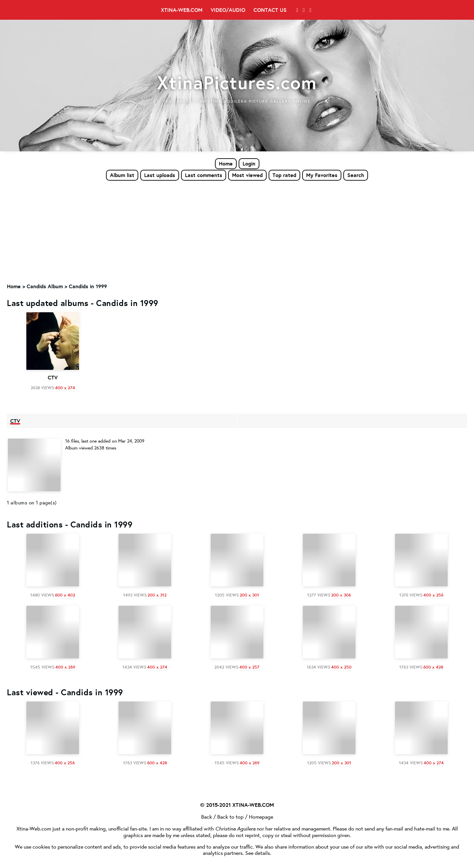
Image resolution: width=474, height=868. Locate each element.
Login (249, 164)
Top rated (284, 175)
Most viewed (247, 175)
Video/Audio (228, 10)
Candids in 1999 (88, 287)
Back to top (230, 816)
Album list (122, 175)
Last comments (204, 175)
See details (258, 852)
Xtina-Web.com (182, 10)
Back (207, 816)
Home (226, 164)
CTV (15, 421)
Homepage (261, 816)
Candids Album (45, 287)
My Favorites (322, 175)
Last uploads (160, 175)
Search (356, 175)
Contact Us (270, 10)
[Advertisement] (237, 231)
